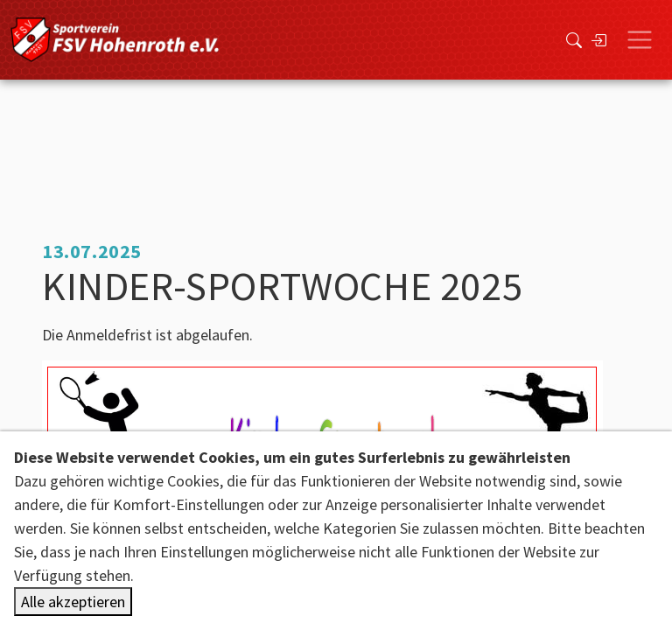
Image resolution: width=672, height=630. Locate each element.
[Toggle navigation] (640, 40)
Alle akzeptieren (73, 602)
